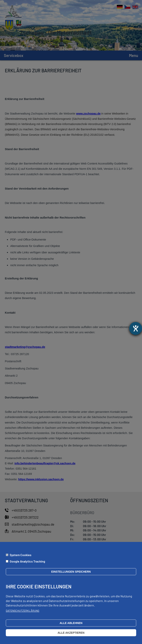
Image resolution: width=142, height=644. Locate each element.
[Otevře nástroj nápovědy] (136, 328)
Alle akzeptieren (71, 634)
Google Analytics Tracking (27, 562)
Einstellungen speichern (71, 573)
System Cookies (21, 556)
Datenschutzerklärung (23, 612)
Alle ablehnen (71, 624)
